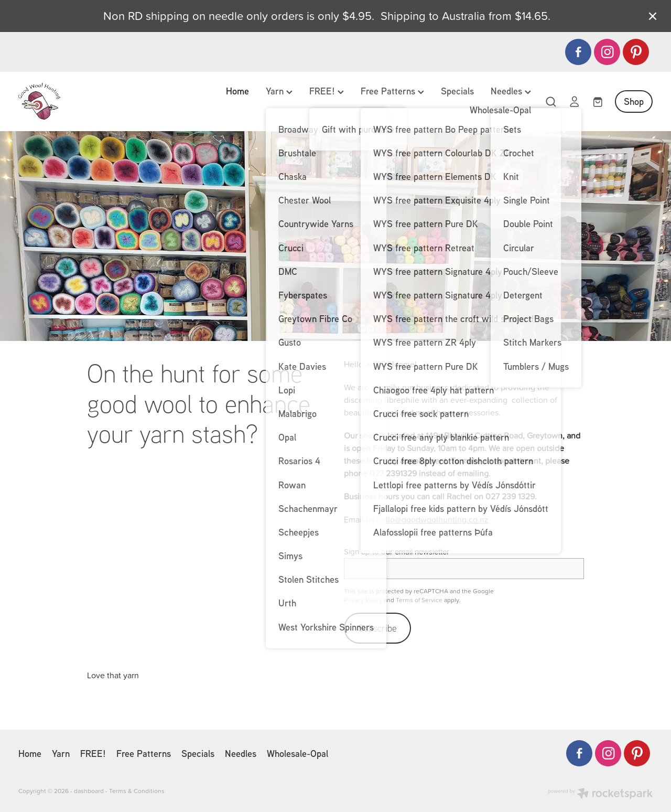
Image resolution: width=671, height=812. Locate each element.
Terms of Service (419, 600)
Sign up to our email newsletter (397, 552)
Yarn (279, 91)
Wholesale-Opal (500, 110)
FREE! (327, 91)
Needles (511, 91)
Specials (457, 91)
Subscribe (377, 628)
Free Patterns (392, 91)
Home (237, 91)
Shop (634, 101)
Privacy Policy (363, 600)
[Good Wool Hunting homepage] (82, 101)
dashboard (89, 791)
